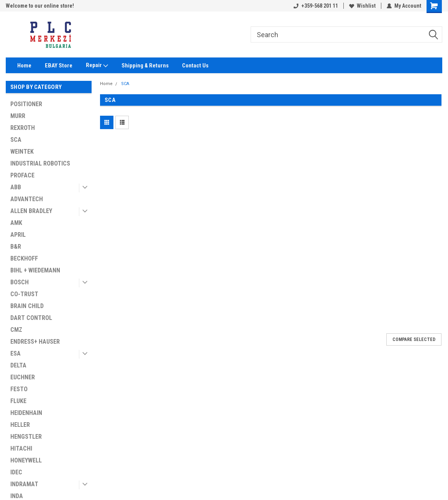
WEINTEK (22, 152)
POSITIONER (26, 104)
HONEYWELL (26, 460)
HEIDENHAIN (26, 413)
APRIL (18, 235)
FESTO (19, 389)
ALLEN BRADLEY (31, 211)
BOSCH (20, 282)
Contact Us (195, 66)
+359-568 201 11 (316, 6)
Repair (97, 66)
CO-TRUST (24, 294)
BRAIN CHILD (27, 306)
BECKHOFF (24, 258)
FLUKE (18, 401)
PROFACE (22, 175)
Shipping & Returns (145, 66)
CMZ (16, 330)
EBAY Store (59, 66)
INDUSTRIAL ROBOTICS (40, 163)
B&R (16, 247)
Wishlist (362, 6)
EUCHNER (23, 377)
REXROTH (23, 128)
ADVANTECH (27, 199)
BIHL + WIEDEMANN (35, 270)
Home (24, 66)
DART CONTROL (31, 318)
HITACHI (21, 448)
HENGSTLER (26, 437)
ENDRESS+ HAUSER (35, 342)
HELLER (20, 425)
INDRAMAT (24, 484)
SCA (16, 140)
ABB (16, 187)
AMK (16, 223)
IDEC (16, 472)
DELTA (18, 365)
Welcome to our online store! (40, 6)
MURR (18, 116)
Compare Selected (414, 339)
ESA (16, 353)
